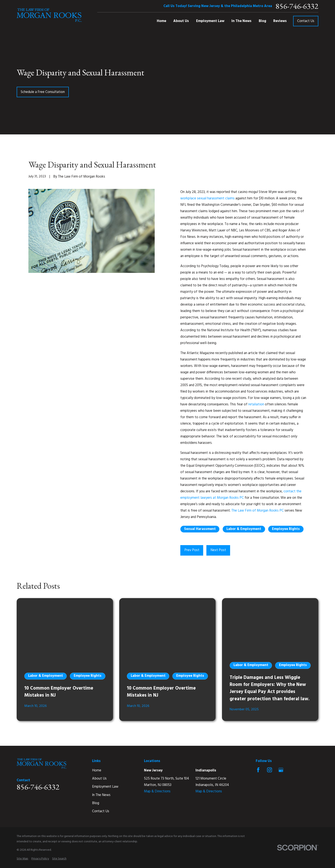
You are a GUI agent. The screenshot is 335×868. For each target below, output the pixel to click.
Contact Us (306, 21)
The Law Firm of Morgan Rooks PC (258, 511)
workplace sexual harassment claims (207, 198)
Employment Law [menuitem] (210, 21)
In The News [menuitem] (241, 21)
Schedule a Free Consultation (43, 92)
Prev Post (192, 550)
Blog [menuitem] (262, 21)
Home (97, 770)
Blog (96, 803)
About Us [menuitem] (181, 21)
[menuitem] (22, 859)
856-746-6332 (297, 6)
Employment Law (105, 787)
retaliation (256, 404)
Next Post (218, 550)
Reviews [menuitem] (280, 21)
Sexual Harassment (200, 529)
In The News (101, 795)
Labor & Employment (244, 529)
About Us (99, 779)
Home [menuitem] (162, 21)
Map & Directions (157, 791)
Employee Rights (286, 529)
